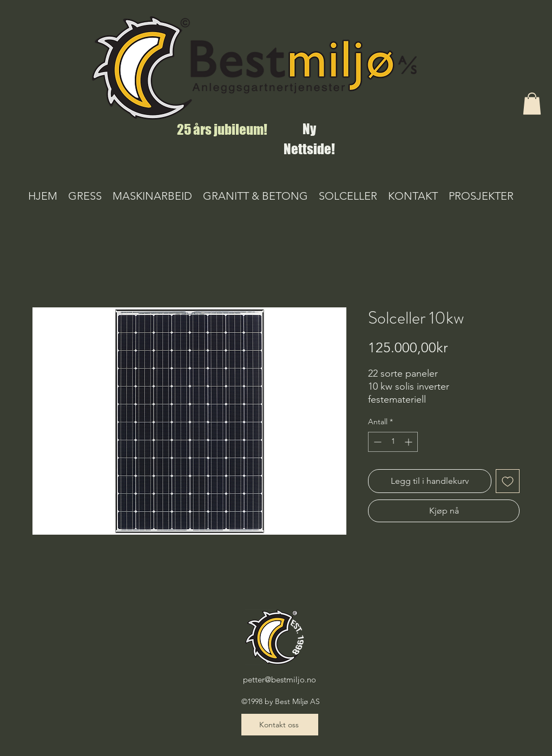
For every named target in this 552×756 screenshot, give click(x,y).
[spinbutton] (393, 442)
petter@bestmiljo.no (280, 679)
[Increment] (409, 442)
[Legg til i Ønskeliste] (508, 481)
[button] (532, 104)
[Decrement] (376, 442)
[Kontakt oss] (280, 725)
